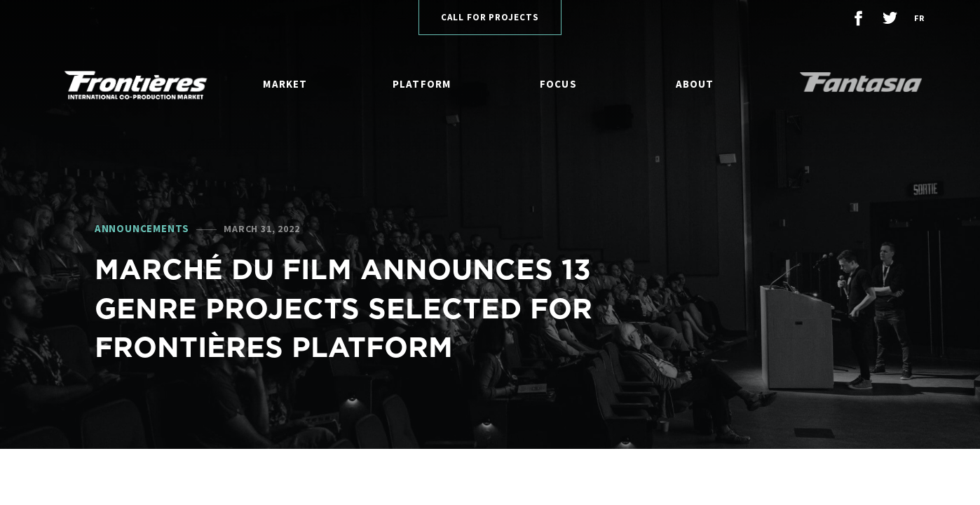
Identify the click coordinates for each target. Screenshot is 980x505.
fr (919, 18)
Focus (558, 84)
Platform (422, 84)
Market (285, 84)
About (695, 84)
